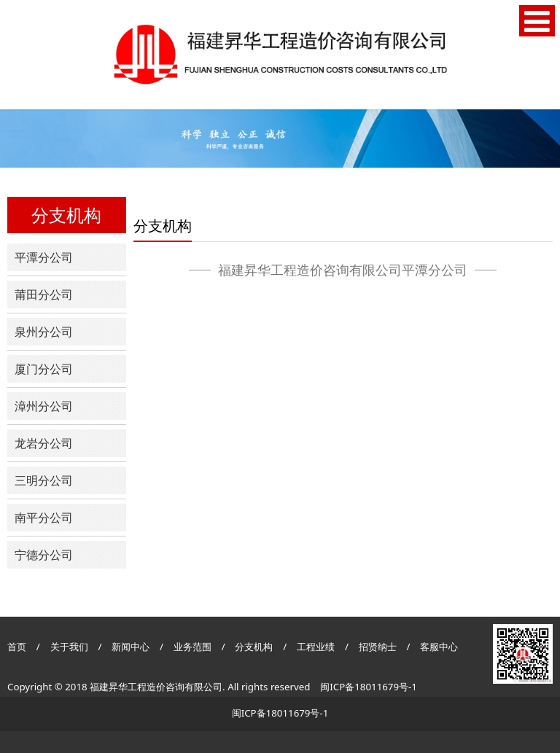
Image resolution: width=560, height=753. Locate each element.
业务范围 (192, 647)
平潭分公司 (44, 257)
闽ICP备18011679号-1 (369, 687)
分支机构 (254, 647)
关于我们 (69, 647)
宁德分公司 (44, 555)
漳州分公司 (44, 406)
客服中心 (439, 647)
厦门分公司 (44, 369)
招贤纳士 (379, 647)
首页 (17, 647)
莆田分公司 (44, 294)
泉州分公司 (44, 332)
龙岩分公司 (44, 443)
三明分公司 (44, 480)
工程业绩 (317, 647)
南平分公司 (44, 518)
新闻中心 (131, 647)
